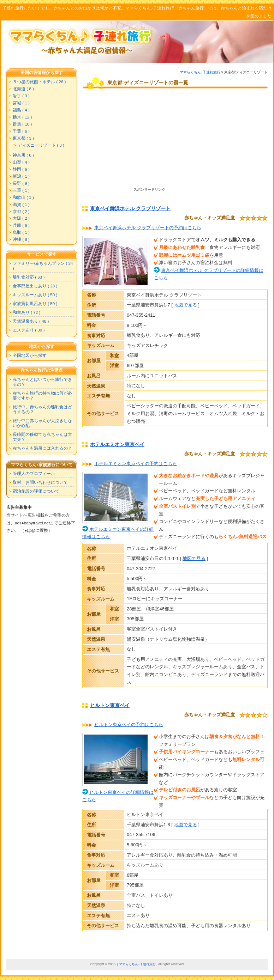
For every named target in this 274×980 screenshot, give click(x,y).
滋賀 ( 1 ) (21, 204)
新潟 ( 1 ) (21, 176)
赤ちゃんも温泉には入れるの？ (42, 448)
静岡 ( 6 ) (21, 169)
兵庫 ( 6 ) (21, 225)
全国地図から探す (30, 355)
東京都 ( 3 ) (23, 138)
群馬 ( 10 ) (22, 124)
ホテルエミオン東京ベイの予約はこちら (136, 464)
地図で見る (186, 305)
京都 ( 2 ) (21, 211)
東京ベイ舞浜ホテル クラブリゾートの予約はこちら (148, 228)
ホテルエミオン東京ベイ (117, 444)
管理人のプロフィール (34, 473)
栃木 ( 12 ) (22, 117)
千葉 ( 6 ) (21, 131)
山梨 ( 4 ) (21, 162)
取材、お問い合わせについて (40, 482)
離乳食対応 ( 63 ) (29, 277)
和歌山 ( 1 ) (23, 197)
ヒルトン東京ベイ (110, 705)
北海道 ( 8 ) (23, 89)
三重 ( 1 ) (21, 190)
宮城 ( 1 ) (21, 103)
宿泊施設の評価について (36, 491)
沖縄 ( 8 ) (21, 239)
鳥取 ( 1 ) (21, 232)
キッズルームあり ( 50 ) (35, 295)
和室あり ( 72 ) (26, 312)
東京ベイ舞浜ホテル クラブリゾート (130, 208)
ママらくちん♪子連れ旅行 (200, 72)
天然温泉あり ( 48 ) (31, 321)
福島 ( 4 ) (21, 110)
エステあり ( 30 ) (29, 330)
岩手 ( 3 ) (21, 96)
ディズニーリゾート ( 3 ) (41, 145)
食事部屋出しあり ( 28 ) (35, 286)
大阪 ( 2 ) (21, 218)
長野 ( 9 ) (21, 183)
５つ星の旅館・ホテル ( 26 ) (39, 82)
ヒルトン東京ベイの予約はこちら (129, 725)
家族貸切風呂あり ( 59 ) (35, 303)
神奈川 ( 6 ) (23, 155)
